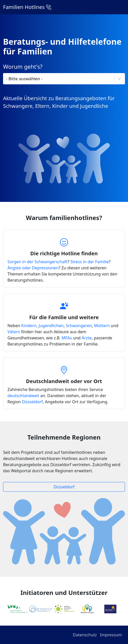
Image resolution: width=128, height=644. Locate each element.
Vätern (14, 332)
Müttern (102, 326)
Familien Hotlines (27, 7)
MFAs (67, 338)
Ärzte (87, 338)
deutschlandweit (23, 396)
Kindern (29, 326)
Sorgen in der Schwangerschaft (37, 262)
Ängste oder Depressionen (33, 268)
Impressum (111, 635)
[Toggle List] (119, 79)
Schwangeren (79, 326)
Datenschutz (85, 635)
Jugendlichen (51, 326)
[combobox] (59, 79)
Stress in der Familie (90, 262)
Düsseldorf (32, 402)
